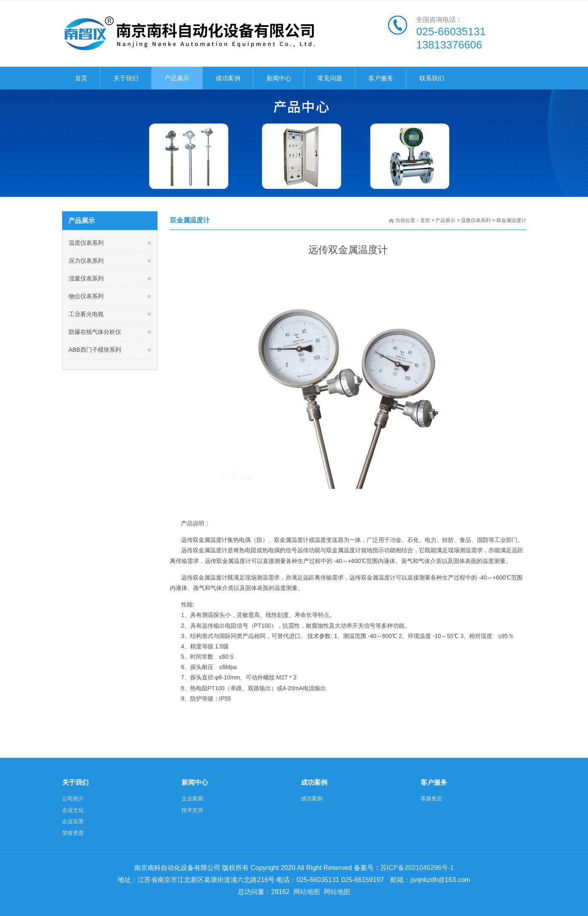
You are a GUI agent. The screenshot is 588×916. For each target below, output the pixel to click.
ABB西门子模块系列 (95, 350)
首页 (425, 220)
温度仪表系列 (476, 220)
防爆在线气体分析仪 (95, 332)
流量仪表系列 (86, 278)
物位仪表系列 (86, 296)
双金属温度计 (511, 220)
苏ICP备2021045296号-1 (417, 868)
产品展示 (445, 220)
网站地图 (307, 892)
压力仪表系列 (86, 261)
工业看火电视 (86, 314)
